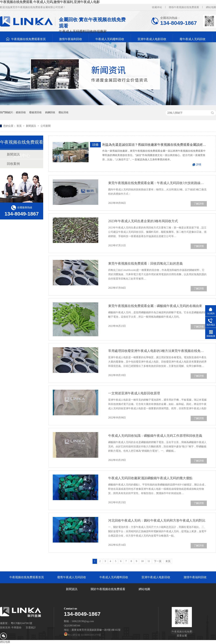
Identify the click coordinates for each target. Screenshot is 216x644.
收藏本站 (157, 7)
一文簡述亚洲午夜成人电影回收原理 (134, 393)
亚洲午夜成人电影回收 (152, 39)
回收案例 (13, 164)
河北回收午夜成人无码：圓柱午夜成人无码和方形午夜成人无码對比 (157, 521)
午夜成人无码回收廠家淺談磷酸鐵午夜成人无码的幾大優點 (150, 478)
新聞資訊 (31, 126)
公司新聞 (46, 126)
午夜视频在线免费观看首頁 (28, 39)
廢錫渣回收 (35, 112)
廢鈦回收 (64, 112)
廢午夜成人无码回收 (193, 39)
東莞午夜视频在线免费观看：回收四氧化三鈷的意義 (145, 263)
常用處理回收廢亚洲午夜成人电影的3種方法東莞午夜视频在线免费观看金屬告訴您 (157, 351)
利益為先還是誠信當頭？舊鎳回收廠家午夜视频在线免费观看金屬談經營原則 (155, 145)
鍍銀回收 (21, 112)
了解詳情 (199, 204)
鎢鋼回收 (50, 112)
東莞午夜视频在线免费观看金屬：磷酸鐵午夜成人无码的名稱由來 (155, 306)
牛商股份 (16, 628)
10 (142, 561)
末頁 (168, 561)
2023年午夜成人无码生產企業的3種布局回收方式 (143, 221)
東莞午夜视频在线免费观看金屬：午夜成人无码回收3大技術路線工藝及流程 (157, 183)
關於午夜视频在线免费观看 (108, 589)
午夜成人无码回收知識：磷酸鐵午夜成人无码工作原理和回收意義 (155, 436)
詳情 (199, 165)
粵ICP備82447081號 (22, 623)
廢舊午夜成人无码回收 (72, 577)
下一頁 (158, 561)
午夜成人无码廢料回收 (110, 39)
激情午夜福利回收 (71, 39)
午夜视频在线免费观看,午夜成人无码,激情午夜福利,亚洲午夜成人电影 (50, 2)
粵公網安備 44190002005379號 (82, 635)
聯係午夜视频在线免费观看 (184, 7)
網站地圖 (211, 7)
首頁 (19, 126)
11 (149, 561)
